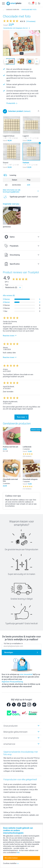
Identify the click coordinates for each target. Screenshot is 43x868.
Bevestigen (9, 653)
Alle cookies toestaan (11, 858)
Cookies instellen (11, 863)
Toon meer (21, 417)
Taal (7, 285)
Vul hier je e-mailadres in (13, 644)
